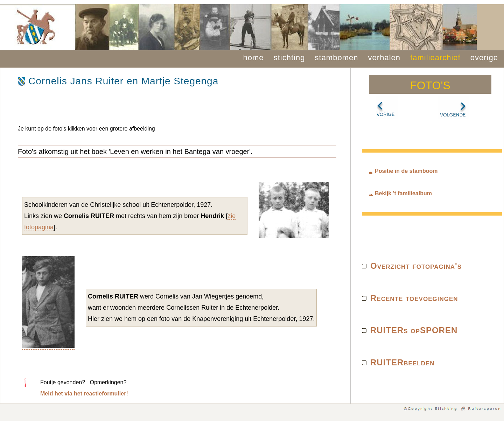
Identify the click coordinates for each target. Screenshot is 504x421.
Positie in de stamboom (406, 171)
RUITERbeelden (402, 362)
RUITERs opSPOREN (414, 330)
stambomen (337, 58)
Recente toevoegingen (414, 298)
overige (484, 58)
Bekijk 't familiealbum (403, 193)
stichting (289, 58)
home (254, 58)
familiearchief (435, 58)
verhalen (384, 58)
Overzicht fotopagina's (416, 266)
